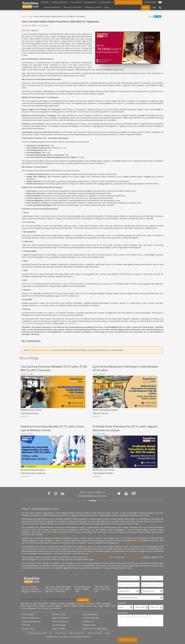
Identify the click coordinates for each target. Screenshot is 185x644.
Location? (122, 603)
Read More (25, 416)
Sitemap (108, 633)
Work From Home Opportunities (95, 628)
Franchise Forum (28, 628)
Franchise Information (91, 618)
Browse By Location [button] (94, 7)
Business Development (31, 618)
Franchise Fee (88, 621)
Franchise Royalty (59, 625)
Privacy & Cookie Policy (77, 633)
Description (123, 613)
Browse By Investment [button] (73, 7)
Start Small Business (90, 614)
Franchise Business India (31, 621)
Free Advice (26, 625)
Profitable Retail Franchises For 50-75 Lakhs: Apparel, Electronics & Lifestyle (125, 428)
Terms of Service (61, 633)
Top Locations (76, 2)
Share (150, 16)
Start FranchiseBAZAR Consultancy (128, 2)
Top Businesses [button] (106, 2)
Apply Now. (83, 600)
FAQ (51, 633)
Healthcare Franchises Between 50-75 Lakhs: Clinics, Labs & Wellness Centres (53, 428)
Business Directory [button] (60, 2)
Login (154, 7)
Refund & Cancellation (95, 633)
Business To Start (59, 614)
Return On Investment (61, 618)
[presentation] (136, 633)
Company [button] (45, 2)
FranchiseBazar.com (44, 350)
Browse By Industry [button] (53, 7)
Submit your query (128, 640)
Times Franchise (58, 628)
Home (24, 16)
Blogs (107, 7)
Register (146, 7)
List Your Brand (150, 2)
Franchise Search (89, 625)
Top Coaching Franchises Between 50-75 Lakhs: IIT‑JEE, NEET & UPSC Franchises (54, 368)
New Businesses (90, 2)
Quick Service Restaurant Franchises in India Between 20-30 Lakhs (125, 368)
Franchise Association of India (37, 633)
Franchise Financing (60, 621)
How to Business (28, 614)
